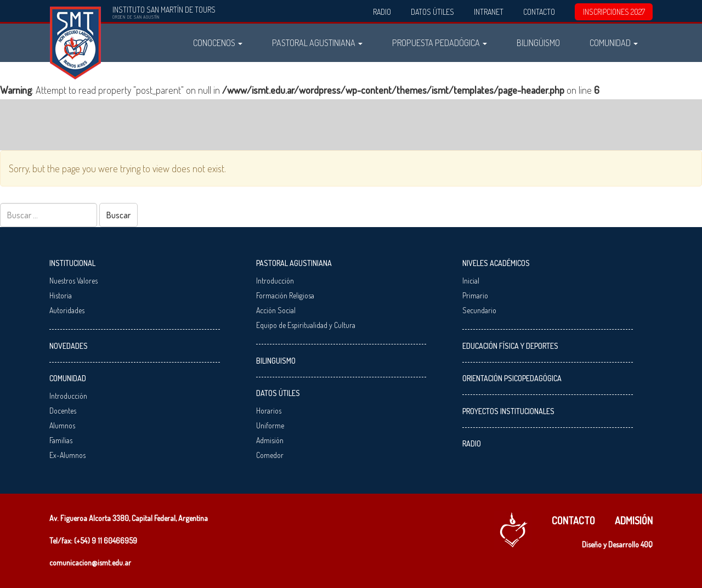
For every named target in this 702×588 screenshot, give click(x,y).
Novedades (69, 346)
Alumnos (62, 425)
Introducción (68, 396)
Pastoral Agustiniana (317, 43)
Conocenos (218, 43)
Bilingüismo (538, 43)
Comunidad (614, 43)
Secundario (479, 310)
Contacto (539, 12)
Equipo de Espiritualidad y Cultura (306, 325)
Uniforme (270, 425)
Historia (61, 295)
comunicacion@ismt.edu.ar (90, 562)
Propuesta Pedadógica (440, 43)
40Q (647, 544)
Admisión (270, 440)
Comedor (270, 455)
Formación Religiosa (285, 295)
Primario (475, 295)
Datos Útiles (432, 12)
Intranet (489, 12)
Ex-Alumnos (67, 455)
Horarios (269, 411)
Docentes (63, 411)
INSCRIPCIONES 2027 (614, 12)
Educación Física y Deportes (510, 346)
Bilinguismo (276, 361)
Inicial (471, 281)
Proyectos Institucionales (508, 411)
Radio (382, 12)
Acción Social (276, 310)
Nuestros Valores (73, 281)
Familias (61, 440)
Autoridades (67, 310)
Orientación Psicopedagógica (512, 378)
